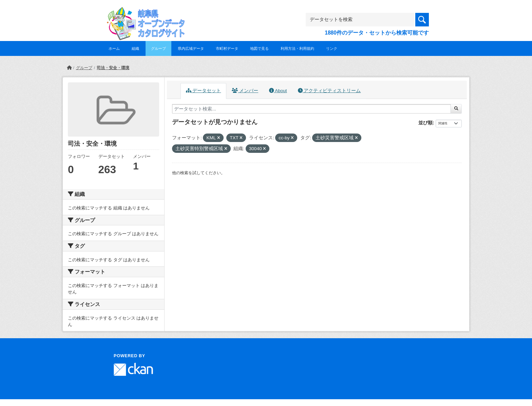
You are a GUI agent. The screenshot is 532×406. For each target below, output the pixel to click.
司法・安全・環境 (113, 68)
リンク (332, 48)
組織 (135, 48)
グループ (158, 48)
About (278, 91)
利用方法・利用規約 (297, 48)
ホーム (114, 48)
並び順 (425, 123)
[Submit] (456, 109)
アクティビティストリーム (329, 91)
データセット (204, 91)
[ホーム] (69, 68)
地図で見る (259, 48)
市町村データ (227, 48)
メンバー (245, 91)
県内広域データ (191, 48)
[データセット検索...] (311, 109)
